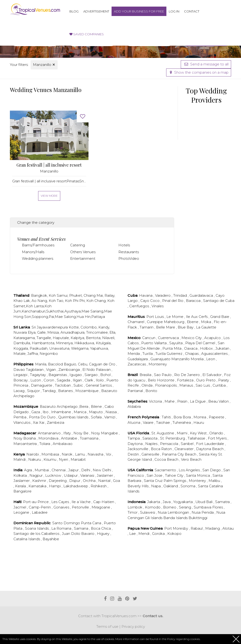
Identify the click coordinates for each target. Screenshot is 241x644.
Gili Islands (154, 518)
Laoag (19, 391)
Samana (82, 528)
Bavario (88, 534)
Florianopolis (166, 385)
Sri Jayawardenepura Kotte (55, 327)
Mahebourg (175, 322)
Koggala (21, 348)
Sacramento (166, 470)
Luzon (36, 380)
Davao (20, 370)
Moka (207, 322)
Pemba (20, 417)
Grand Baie (220, 317)
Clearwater (184, 449)
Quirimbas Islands (74, 417)
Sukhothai (55, 311)
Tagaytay (38, 375)
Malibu (215, 481)
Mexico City (192, 338)
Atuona (134, 422)
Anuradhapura (72, 332)
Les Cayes (61, 502)
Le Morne (175, 317)
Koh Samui (58, 295)
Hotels (124, 245)
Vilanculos (22, 422)
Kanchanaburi (34, 311)
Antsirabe (70, 438)
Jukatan (223, 348)
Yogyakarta (183, 502)
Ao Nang (39, 301)
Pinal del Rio (173, 301)
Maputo (96, 412)
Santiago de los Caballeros (37, 534)
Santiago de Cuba (219, 301)
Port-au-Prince (36, 502)
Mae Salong (65, 317)
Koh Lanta (35, 306)
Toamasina (90, 438)
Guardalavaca (202, 295)
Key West (199, 433)
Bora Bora (183, 417)
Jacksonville (138, 449)
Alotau (228, 528)
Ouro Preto (206, 380)
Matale (20, 354)
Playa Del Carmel (201, 343)
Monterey (198, 481)
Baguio (70, 364)
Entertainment (83, 258)
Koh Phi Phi (75, 301)
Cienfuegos (140, 306)
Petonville (81, 507)
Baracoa (194, 301)
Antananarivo (50, 433)
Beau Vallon (219, 401)
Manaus (187, 385)
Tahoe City (175, 475)
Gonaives (62, 507)
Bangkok (39, 295)
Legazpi (21, 375)
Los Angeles (190, 470)
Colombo (89, 327)
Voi (109, 454)
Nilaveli (108, 338)
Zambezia (56, 422)
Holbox (207, 348)
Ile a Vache (82, 502)
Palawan (104, 370)
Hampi (55, 486)
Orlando (217, 433)
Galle (41, 332)
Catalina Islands (27, 539)
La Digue (198, 401)
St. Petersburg (173, 438)
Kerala (21, 486)
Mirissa (53, 332)
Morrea (200, 417)
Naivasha (96, 454)
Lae (133, 534)
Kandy (104, 327)
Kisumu (50, 459)
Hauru (199, 422)
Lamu (80, 454)
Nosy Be (81, 433)
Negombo (49, 354)
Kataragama (24, 338)
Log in (174, 11)
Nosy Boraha (25, 438)
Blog (74, 11)
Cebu (83, 364)
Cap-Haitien (104, 502)
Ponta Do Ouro (43, 417)
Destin (134, 454)
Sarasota (150, 438)
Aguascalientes (215, 354)
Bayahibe (51, 539)
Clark (89, 380)
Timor (133, 512)
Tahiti (167, 417)
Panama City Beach (180, 454)
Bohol (106, 375)
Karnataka (38, 486)
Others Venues (83, 252)
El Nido (89, 370)
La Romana (62, 528)
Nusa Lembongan (174, 512)
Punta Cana (92, 523)
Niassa (112, 412)
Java (167, 502)
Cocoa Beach (167, 459)
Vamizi (110, 417)
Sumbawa (203, 507)
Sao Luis (203, 385)
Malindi (20, 459)
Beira (84, 406)
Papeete (217, 417)
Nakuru (35, 459)
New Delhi (102, 470)
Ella (112, 332)
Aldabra (134, 406)
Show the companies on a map (199, 72)
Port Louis (156, 317)
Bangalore (22, 491)
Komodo (153, 507)
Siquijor (34, 391)
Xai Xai (39, 422)
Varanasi (88, 475)
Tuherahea (182, 422)
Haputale (61, 338)
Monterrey (158, 364)
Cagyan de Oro (103, 364)
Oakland (171, 486)
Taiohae (163, 422)
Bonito (151, 391)
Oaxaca (191, 348)
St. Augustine (163, 433)
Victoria (156, 401)
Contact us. (153, 616)
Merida (134, 354)
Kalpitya (77, 338)
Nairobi (33, 454)
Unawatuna (59, 348)
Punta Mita (172, 348)
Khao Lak (22, 301)
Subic (79, 385)
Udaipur (71, 475)
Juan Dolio (72, 534)
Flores (218, 507)
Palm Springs (175, 481)
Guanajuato (161, 359)
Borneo (170, 507)
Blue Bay (186, 327)
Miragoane (101, 507)
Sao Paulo (163, 375)
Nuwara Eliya (24, 332)
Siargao (92, 375)
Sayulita (176, 343)
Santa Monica (198, 475)
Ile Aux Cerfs (197, 317)
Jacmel (20, 507)
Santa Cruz (154, 481)
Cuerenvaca (169, 338)
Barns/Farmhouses (38, 245)
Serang (185, 507)
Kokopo (174, 534)
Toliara (45, 444)
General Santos (99, 385)
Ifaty (68, 433)
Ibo (46, 412)
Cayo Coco (150, 301)
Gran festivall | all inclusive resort (49, 165)
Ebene (193, 322)
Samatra (223, 502)
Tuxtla (148, 354)
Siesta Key (209, 454)
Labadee (40, 512)
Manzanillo (44, 65)
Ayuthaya (73, 311)
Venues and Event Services (41, 239)
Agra (28, 470)
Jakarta (154, 502)
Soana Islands (37, 528)
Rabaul (197, 528)
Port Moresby (177, 528)
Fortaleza (186, 380)
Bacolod (55, 364)
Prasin (183, 401)
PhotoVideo (129, 258)
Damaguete (42, 385)
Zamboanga (70, 370)
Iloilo (100, 380)
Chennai (59, 470)
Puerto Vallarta (154, 343)
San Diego (212, 470)
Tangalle (44, 338)
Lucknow (54, 475)
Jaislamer (105, 475)
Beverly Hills (139, 486)
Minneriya (64, 343)
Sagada (64, 380)
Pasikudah (39, 348)
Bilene (97, 406)
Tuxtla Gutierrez (169, 354)
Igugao (76, 375)
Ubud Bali (204, 502)
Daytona (136, 444)
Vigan (51, 370)
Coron (49, 380)
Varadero (163, 295)
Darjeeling (58, 481)
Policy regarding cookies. (184, 639)
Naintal (105, 481)
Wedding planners (38, 258)
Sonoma (188, 486)
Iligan (78, 380)
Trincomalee (97, 332)
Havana (146, 295)
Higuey (104, 534)
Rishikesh (99, 486)
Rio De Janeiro (187, 375)
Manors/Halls (33, 252)
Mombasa (51, 454)
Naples (152, 444)
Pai (51, 317)
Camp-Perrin (40, 507)
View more (49, 196)
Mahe (170, 401)
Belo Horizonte (162, 380)
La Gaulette (206, 327)
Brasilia (146, 375)
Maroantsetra (26, 444)
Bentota (93, 338)
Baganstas (58, 375)
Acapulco (213, 338)
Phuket (76, 295)
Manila (41, 364)
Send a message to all (206, 64)
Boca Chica (101, 528)
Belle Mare (166, 327)
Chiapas (192, 354)
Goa (116, 481)
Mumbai (42, 470)
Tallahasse (197, 438)
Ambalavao (63, 444)
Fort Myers (218, 438)
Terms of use (107, 626)
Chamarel (136, 322)
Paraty (224, 380)
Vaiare (149, 422)
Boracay (21, 380)
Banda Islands (176, 518)
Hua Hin (84, 317)
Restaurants (129, 252)
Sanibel (188, 444)
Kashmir (40, 481)
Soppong (40, 317)
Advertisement (96, 11)
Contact (192, 11)
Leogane (22, 512)
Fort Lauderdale (211, 444)
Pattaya (98, 317)
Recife (134, 385)
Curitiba (220, 385)
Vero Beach (191, 459)
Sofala (97, 417)
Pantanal (136, 391)
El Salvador (212, 375)
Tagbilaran (35, 370)
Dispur (75, 481)
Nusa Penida (203, 512)
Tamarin (147, 327)
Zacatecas (137, 364)
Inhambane (62, 412)
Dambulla (22, 343)
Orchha (90, 481)
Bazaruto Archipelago (59, 406)
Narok (68, 454)
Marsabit (78, 459)
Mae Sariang (92, 311)
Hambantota (43, 343)
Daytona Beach (210, 449)
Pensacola (170, 444)
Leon (211, 359)
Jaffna (33, 354)
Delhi (86, 470)
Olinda (147, 385)
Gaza (36, 412)
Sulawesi (148, 512)
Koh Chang (96, 301)
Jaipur (74, 470)
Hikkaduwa (84, 343)
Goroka (159, 534)
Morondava (49, 438)
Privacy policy (133, 626)
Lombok (135, 507)
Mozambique (87, 391)
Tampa (134, 438)
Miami (183, 433)
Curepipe (155, 322)
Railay (109, 295)
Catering (78, 245)
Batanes (66, 391)
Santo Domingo (67, 523)
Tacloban (63, 385)
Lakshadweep (76, 486)
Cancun (149, 338)
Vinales (158, 306)
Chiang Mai (93, 295)
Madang (213, 528)
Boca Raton (162, 449)
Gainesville (151, 454)
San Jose (155, 475)
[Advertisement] (96, 572)
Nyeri (64, 459)
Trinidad (181, 295)
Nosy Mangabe (105, 433)
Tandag (49, 391)
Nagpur (36, 475)
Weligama (80, 348)
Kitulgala (103, 343)
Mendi (144, 534)
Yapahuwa (99, 348)
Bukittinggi (198, 518)
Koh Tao (56, 301)
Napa (156, 486)
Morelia (198, 359)
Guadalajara (138, 359)
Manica (80, 412)
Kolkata (21, 475)
